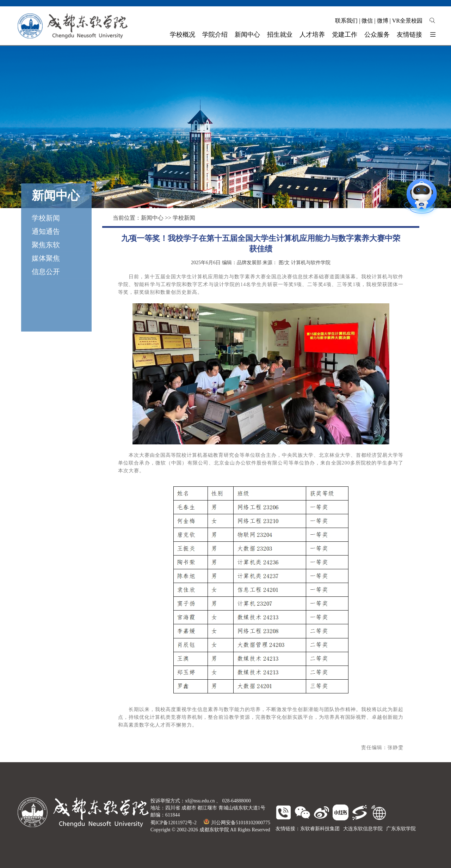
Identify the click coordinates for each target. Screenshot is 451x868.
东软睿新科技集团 (320, 829)
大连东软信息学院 (363, 829)
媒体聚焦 (46, 258)
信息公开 (46, 272)
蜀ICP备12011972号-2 (174, 823)
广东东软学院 (401, 829)
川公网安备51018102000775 (237, 823)
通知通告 (46, 231)
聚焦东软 (46, 245)
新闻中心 (152, 218)
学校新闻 (46, 218)
